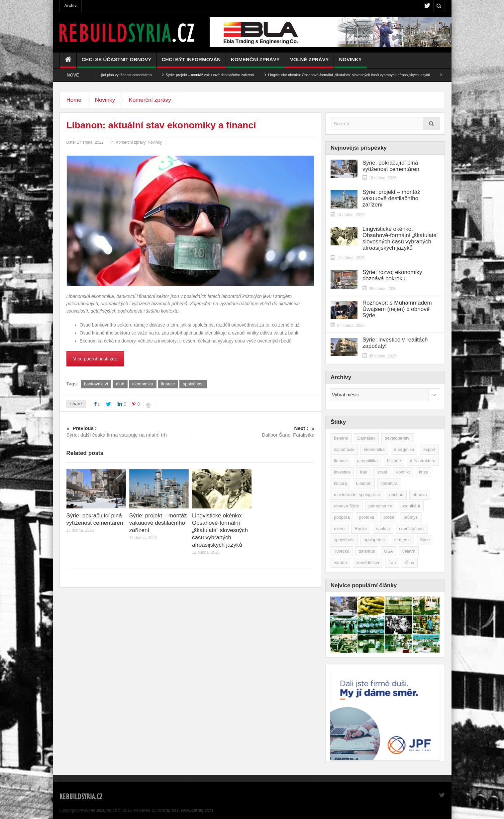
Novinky (350, 62)
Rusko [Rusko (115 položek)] (361, 529)
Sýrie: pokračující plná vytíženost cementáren (122, 75)
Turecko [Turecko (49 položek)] (342, 551)
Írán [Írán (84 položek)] (392, 562)
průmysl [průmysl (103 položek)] (411, 517)
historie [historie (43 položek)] (394, 461)
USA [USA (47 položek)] (389, 551)
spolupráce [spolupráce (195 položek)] (374, 540)
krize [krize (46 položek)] (423, 472)
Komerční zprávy (255, 62)
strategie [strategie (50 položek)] (402, 540)
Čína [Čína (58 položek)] (409, 562)
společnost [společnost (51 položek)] (344, 540)
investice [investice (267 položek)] (342, 472)
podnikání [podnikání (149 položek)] (411, 506)
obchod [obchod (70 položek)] (397, 495)
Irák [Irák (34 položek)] (363, 472)
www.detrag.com (197, 810)
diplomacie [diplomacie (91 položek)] (344, 449)
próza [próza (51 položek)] (389, 517)
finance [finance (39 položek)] (341, 461)
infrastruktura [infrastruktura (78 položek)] (423, 461)
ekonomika (143, 384)
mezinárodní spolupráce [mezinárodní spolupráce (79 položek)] (357, 495)
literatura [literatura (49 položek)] (389, 483)
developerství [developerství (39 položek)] (398, 438)
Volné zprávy (309, 62)
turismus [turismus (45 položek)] (367, 551)
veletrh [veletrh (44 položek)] (409, 551)
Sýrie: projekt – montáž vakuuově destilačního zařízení (217, 75)
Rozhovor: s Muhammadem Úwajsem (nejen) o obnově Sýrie (397, 309)
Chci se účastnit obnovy (117, 62)
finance (168, 384)
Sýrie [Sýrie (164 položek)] (425, 540)
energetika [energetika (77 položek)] (404, 449)
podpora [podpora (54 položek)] (342, 517)
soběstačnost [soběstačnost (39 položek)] (412, 529)
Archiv (71, 6)
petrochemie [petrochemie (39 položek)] (380, 506)
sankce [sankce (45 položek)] (383, 529)
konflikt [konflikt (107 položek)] (403, 472)
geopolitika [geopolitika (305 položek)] (367, 461)
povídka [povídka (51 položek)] (367, 517)
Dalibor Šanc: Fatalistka (253, 431)
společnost (193, 384)
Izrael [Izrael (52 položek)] (382, 472)
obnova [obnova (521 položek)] (420, 495)
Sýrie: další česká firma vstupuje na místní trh (128, 431)
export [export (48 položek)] (429, 449)
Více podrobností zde (95, 359)
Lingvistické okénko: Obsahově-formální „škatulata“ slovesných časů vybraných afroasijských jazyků (356, 75)
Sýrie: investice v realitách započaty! (395, 343)
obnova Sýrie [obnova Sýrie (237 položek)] (347, 506)
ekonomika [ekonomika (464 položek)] (374, 449)
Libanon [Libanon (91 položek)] (364, 483)
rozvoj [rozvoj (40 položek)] (340, 529)
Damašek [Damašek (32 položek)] (366, 438)
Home (74, 100)
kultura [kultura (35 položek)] (340, 483)
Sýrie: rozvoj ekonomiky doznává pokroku (392, 275)
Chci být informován (191, 62)
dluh (120, 384)
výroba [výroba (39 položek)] (340, 562)
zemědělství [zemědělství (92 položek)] (368, 562)
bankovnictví (96, 384)
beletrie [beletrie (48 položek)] (341, 438)
